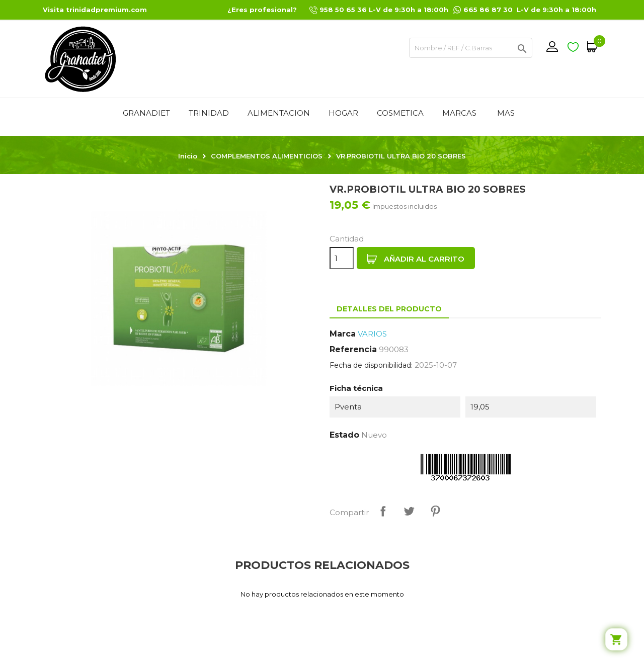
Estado (344, 435)
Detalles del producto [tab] (389, 309)
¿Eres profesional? (262, 10)
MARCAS (459, 113)
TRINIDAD (209, 113)
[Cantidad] (342, 258)
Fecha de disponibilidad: (371, 365)
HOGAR (343, 113)
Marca (343, 334)
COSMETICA (400, 113)
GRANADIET (146, 113)
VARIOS (372, 334)
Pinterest (435, 511)
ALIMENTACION (279, 113)
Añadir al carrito (416, 259)
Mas (506, 113)
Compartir (383, 511)
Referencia (353, 349)
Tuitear (409, 511)
